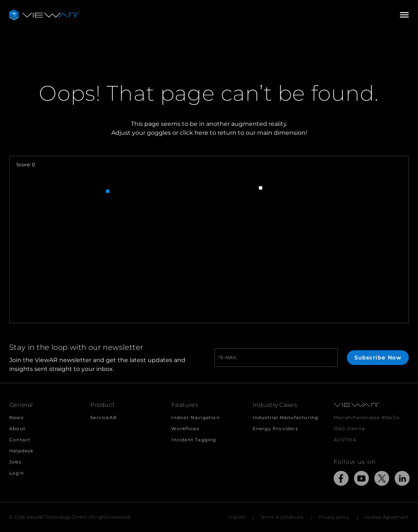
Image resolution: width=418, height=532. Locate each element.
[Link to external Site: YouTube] (361, 480)
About (17, 429)
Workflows (185, 429)
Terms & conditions (282, 517)
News (16, 417)
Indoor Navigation (195, 417)
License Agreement (387, 517)
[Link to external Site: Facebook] (341, 480)
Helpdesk (21, 451)
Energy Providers (275, 429)
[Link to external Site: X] (382, 480)
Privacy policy (334, 517)
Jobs (15, 462)
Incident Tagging (194, 440)
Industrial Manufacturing (286, 417)
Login (17, 473)
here (201, 133)
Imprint (237, 517)
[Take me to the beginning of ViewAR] (44, 15)
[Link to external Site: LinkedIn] (402, 480)
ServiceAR (104, 417)
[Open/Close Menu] (404, 15)
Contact (20, 440)
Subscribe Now (378, 358)
